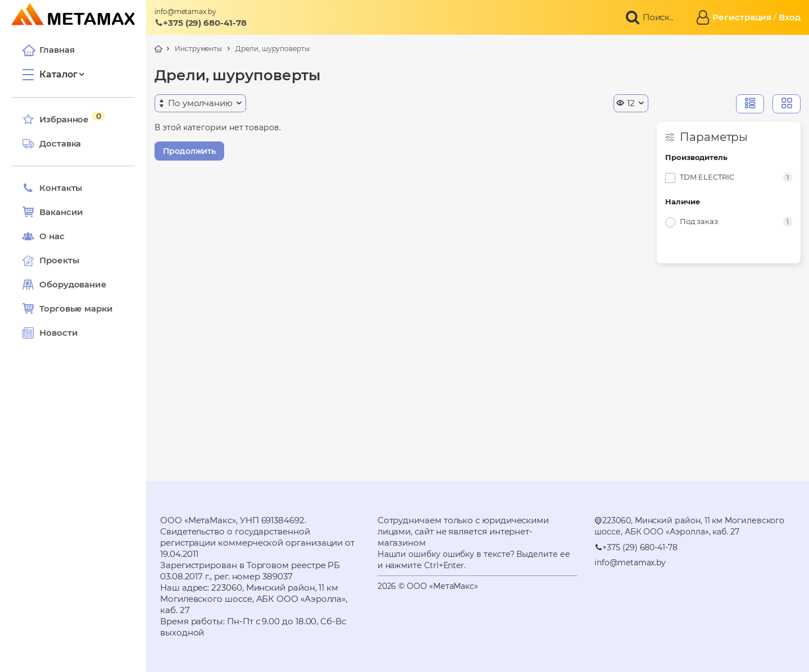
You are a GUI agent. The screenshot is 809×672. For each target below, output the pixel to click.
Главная (48, 50)
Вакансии (53, 212)
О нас (44, 236)
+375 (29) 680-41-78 (201, 23)
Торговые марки (68, 309)
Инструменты (198, 49)
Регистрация (742, 17)
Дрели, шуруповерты (272, 49)
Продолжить (189, 151)
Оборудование (73, 284)
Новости (50, 333)
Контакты (52, 188)
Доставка (52, 144)
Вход (790, 17)
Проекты (59, 260)
